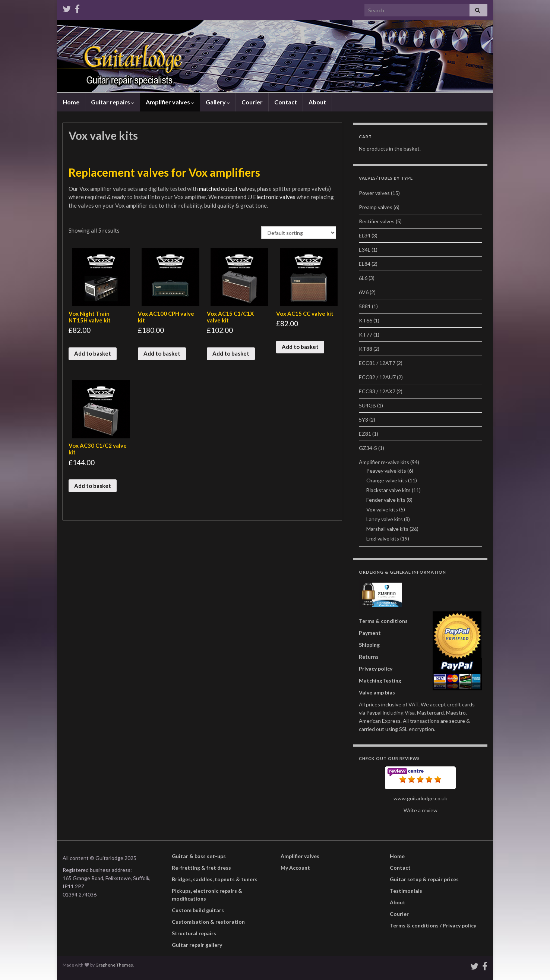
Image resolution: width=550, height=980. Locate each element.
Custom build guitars (198, 910)
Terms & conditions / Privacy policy (433, 925)
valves (288, 197)
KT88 (366, 349)
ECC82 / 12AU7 (377, 377)
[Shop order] (299, 233)
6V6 (364, 292)
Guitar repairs (113, 102)
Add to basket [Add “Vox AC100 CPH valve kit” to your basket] (162, 353)
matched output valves (226, 189)
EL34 (365, 235)
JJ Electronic (263, 197)
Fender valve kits (386, 500)
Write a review (421, 810)
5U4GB (367, 405)
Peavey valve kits (386, 471)
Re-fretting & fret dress (201, 868)
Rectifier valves (377, 221)
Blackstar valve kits (388, 490)
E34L (365, 250)
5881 (365, 306)
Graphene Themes (114, 965)
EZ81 (365, 434)
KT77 (366, 335)
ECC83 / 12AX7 (377, 391)
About (317, 102)
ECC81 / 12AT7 (377, 363)
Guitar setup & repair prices (424, 879)
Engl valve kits (383, 538)
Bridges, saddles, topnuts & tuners (215, 879)
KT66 (366, 320)
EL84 (365, 264)
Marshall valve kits (387, 529)
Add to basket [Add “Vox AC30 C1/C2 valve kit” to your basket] (93, 486)
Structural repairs (194, 933)
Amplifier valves (170, 102)
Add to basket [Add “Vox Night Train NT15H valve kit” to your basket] (93, 353)
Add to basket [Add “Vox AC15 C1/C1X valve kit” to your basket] (231, 353)
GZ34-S (368, 448)
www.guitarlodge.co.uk (420, 798)
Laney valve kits (385, 519)
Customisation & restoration (208, 922)
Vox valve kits (382, 509)
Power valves (374, 193)
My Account (295, 868)
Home (71, 102)
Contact (286, 102)
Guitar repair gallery (197, 945)
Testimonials (406, 891)
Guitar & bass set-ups (199, 856)
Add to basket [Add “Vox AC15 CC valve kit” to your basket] (300, 347)
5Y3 (363, 420)
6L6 (363, 278)
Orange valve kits (387, 480)
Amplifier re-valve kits (384, 462)
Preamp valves (376, 207)
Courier (252, 102)
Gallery (218, 102)
